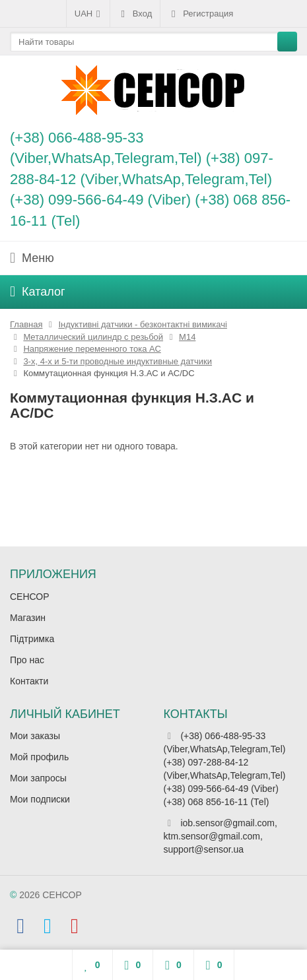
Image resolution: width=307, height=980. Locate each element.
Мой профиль (39, 757)
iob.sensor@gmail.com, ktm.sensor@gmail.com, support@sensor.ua (221, 836)
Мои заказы (35, 736)
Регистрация (201, 14)
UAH (88, 14)
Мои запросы (38, 778)
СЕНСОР (30, 597)
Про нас (27, 660)
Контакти (29, 681)
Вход (135, 14)
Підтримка (32, 639)
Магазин (28, 618)
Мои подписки (40, 799)
